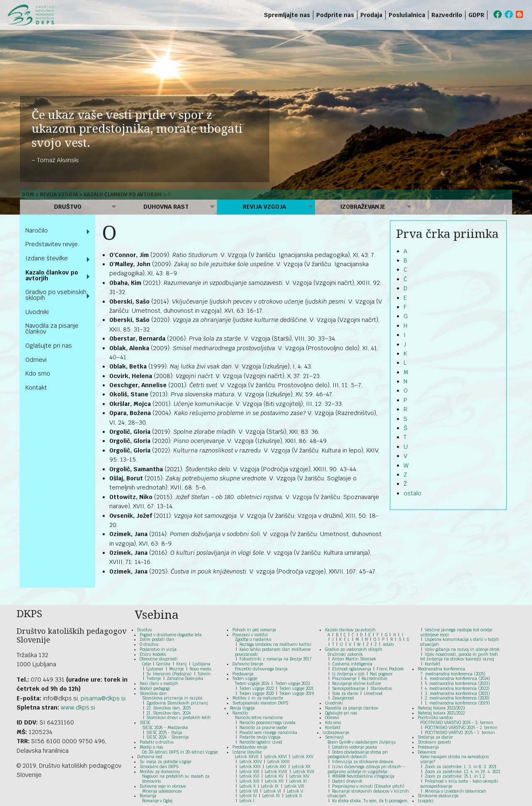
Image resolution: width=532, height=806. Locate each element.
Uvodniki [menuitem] (37, 312)
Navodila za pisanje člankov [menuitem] (52, 329)
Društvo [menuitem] (68, 207)
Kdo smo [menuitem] (38, 373)
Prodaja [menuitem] (371, 15)
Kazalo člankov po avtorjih (123, 195)
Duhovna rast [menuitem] (166, 207)
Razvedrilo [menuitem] (447, 15)
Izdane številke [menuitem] (47, 258)
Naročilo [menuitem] (37, 230)
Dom (28, 195)
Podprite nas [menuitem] (335, 15)
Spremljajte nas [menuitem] (287, 15)
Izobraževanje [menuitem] (363, 207)
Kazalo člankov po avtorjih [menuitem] (52, 275)
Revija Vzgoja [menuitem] (264, 207)
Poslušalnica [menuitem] (407, 15)
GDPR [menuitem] (476, 15)
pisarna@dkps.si (103, 698)
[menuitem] (489, 15)
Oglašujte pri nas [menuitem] (49, 346)
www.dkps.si (78, 707)
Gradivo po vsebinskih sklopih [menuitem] (56, 295)
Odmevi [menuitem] (36, 360)
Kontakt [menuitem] (36, 388)
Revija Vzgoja (59, 195)
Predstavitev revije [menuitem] (52, 244)
